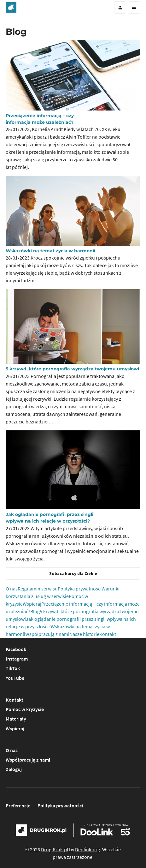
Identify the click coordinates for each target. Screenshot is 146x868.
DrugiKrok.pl (55, 849)
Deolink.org (88, 849)
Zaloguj (14, 769)
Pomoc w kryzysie (25, 709)
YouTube (15, 678)
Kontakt (108, 634)
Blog (35, 611)
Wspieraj (32, 604)
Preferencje (18, 805)
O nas (12, 589)
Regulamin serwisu (38, 589)
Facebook (16, 649)
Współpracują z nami (47, 634)
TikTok (13, 668)
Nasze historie (84, 634)
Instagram (17, 659)
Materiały (16, 719)
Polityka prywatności (80, 589)
